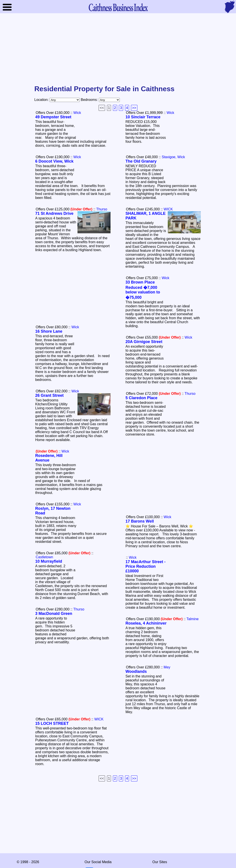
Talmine (193, 619)
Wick (77, 113)
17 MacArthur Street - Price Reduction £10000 (146, 566)
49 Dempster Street (53, 117)
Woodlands (136, 671)
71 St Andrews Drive (54, 213)
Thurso (102, 209)
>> (134, 108)
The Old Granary (141, 161)
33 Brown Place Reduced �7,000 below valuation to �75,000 (143, 290)
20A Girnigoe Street (144, 342)
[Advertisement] (118, 49)
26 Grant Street (49, 395)
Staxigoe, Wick (173, 157)
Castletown (44, 557)
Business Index (118, 7)
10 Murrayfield (49, 561)
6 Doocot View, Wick (54, 161)
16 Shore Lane (49, 331)
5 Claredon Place (141, 398)
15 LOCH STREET (52, 723)
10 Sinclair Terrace (143, 117)
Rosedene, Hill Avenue (49, 458)
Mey (167, 667)
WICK (168, 209)
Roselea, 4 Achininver (146, 623)
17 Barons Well (140, 521)
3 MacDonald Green (54, 614)
